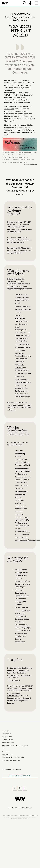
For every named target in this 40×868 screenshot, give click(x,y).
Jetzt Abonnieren (20, 776)
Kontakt (6, 731)
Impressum (7, 734)
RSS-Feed (6, 752)
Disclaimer (7, 737)
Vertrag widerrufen (11, 760)
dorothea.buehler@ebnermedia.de (28, 540)
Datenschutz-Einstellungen (15, 746)
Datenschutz (8, 743)
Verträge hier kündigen (13, 758)
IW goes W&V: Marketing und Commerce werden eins (20, 132)
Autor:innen (8, 740)
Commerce (9, 121)
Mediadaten (7, 755)
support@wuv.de (16, 253)
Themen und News (22, 297)
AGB (4, 749)
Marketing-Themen (23, 407)
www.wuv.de (9, 109)
